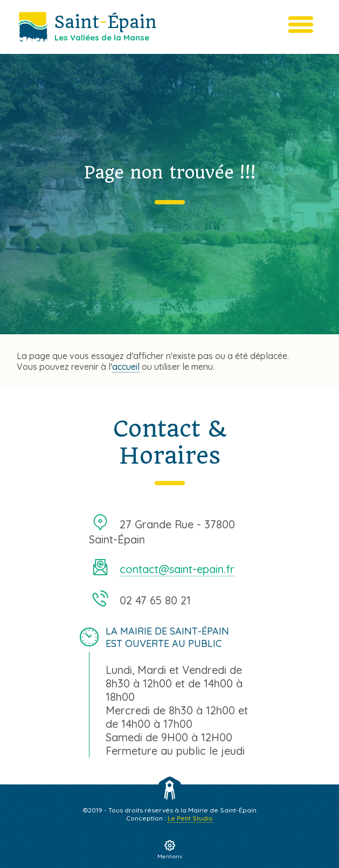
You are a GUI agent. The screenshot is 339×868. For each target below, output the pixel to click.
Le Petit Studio (190, 818)
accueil (126, 367)
